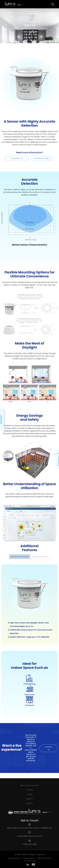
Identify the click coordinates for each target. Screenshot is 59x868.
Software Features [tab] (40, 557)
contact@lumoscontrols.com (30, 836)
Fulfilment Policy (44, 858)
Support (30, 799)
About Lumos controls (29, 785)
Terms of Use (30, 861)
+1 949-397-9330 (29, 844)
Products (29, 790)
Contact (29, 803)
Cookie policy (14, 858)
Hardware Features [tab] (20, 557)
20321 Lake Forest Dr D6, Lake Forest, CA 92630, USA (29, 828)
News (30, 794)
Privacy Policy (28, 858)
